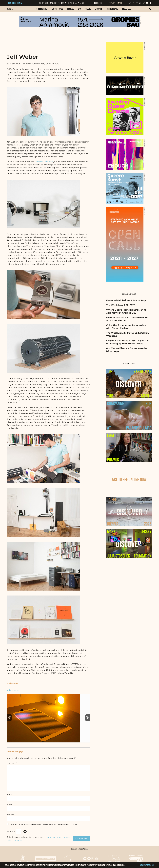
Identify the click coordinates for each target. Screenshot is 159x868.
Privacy (112, 3)
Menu (10, 9)
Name (10, 795)
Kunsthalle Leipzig (44, 162)
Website (10, 814)
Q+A (80, 9)
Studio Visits (42, 9)
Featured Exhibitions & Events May (126, 300)
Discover (99, 9)
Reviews (71, 9)
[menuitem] (42, 10)
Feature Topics (57, 9)
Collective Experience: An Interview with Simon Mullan (126, 327)
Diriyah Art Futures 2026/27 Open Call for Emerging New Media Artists (128, 342)
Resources (126, 9)
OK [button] (153, 865)
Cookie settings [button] (145, 865)
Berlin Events (112, 9)
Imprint (120, 3)
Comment (12, 763)
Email (10, 804)
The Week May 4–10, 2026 (121, 305)
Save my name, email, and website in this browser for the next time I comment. (44, 824)
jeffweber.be (13, 690)
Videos (88, 9)
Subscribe (98, 3)
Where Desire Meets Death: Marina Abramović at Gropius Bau (126, 311)
